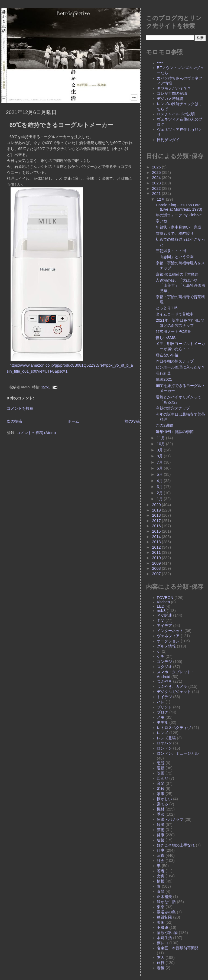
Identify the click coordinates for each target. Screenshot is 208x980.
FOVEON (165, 598)
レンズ (162, 733)
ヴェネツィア (168, 636)
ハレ (161, 702)
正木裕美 (164, 897)
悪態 (161, 763)
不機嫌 (162, 927)
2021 (157, 194)
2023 (157, 183)
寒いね (161, 221)
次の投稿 (14, 421)
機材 (161, 809)
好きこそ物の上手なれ (176, 845)
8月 (160, 456)
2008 (157, 568)
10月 (161, 444)
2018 (157, 515)
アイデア (164, 626)
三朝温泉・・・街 (171, 251)
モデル (162, 722)
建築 (161, 840)
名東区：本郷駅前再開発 (178, 948)
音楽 (161, 783)
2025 (157, 172)
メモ (161, 717)
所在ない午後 (167, 355)
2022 (157, 188)
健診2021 (164, 379)
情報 (161, 881)
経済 (161, 825)
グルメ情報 (166, 646)
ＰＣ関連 (164, 615)
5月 (160, 474)
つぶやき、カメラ (172, 686)
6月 (160, 468)
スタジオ (164, 667)
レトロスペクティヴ (174, 728)
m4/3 (161, 611)
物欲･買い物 (167, 933)
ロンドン (164, 748)
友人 (161, 958)
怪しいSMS (166, 338)
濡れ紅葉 (163, 373)
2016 (157, 526)
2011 (157, 552)
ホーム (73, 421)
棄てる (162, 804)
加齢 (161, 789)
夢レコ (162, 943)
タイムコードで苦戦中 (175, 314)
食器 (161, 891)
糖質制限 (164, 917)
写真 (161, 855)
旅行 (161, 963)
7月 (160, 462)
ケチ (161, 656)
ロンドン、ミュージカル (178, 753)
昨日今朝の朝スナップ (175, 361)
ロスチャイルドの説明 (176, 114)
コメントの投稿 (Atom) (36, 433)
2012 (157, 547)
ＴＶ (161, 620)
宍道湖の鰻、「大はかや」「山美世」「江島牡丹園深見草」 (181, 285)
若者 (161, 871)
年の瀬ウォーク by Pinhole (179, 215)
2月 (160, 493)
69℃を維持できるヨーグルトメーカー (61, 125)
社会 (161, 861)
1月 (160, 499)
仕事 (161, 850)
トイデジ (164, 697)
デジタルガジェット (174, 692)
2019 (157, 510)
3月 (160, 487)
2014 (157, 537)
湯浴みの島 (166, 912)
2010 (157, 558)
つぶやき (164, 681)
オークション (168, 641)
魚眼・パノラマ (170, 819)
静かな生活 (166, 902)
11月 (161, 438)
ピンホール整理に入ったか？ (180, 367)
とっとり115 (167, 308)
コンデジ (164, 662)
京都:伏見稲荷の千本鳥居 (177, 274)
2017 (157, 521)
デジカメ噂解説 (170, 99)
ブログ (162, 712)
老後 (161, 968)
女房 (161, 876)
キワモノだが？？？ (174, 88)
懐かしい (164, 799)
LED (161, 606)
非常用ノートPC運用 (174, 331)
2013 (157, 542)
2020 (157, 505)
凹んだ (162, 778)
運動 (161, 768)
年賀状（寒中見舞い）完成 (178, 227)
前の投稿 (132, 421)
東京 (161, 907)
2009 (157, 563)
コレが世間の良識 (172, 93)
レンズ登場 (166, 738)
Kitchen (163, 602)
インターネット (170, 631)
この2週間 (164, 425)
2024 (157, 178)
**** (160, 63)
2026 (157, 167)
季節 (161, 814)
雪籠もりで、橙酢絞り (175, 233)
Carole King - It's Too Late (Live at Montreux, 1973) (179, 207)
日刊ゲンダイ (168, 140)
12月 (161, 199)
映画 (161, 773)
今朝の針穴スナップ (173, 408)
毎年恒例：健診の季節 (175, 432)
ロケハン (164, 743)
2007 (157, 574)
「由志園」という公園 (175, 257)
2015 (157, 531)
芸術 (161, 830)
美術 (161, 922)
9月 (160, 450)
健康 (161, 835)
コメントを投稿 (20, 408)
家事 (161, 794)
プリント (164, 707)
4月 (160, 481)
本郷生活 (164, 938)
